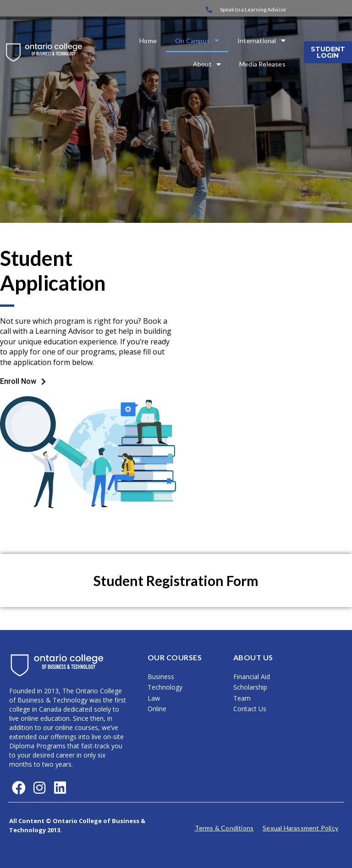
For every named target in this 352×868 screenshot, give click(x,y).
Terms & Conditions (224, 828)
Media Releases (262, 64)
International (261, 41)
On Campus (197, 41)
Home (148, 41)
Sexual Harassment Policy (300, 828)
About (207, 64)
